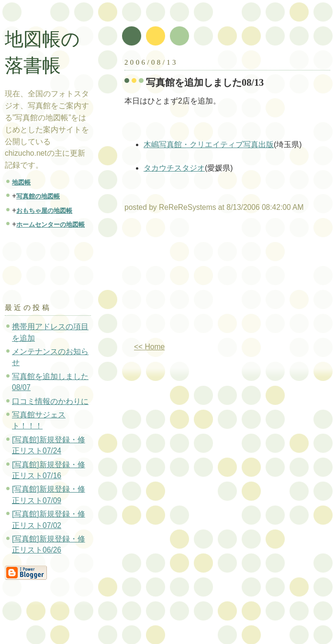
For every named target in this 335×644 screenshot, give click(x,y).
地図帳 (21, 182)
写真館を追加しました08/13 (205, 82)
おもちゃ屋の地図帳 (44, 211)
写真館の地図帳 (38, 196)
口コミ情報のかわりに (50, 401)
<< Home (149, 347)
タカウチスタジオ (174, 168)
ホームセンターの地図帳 (50, 224)
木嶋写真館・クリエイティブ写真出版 (209, 144)
